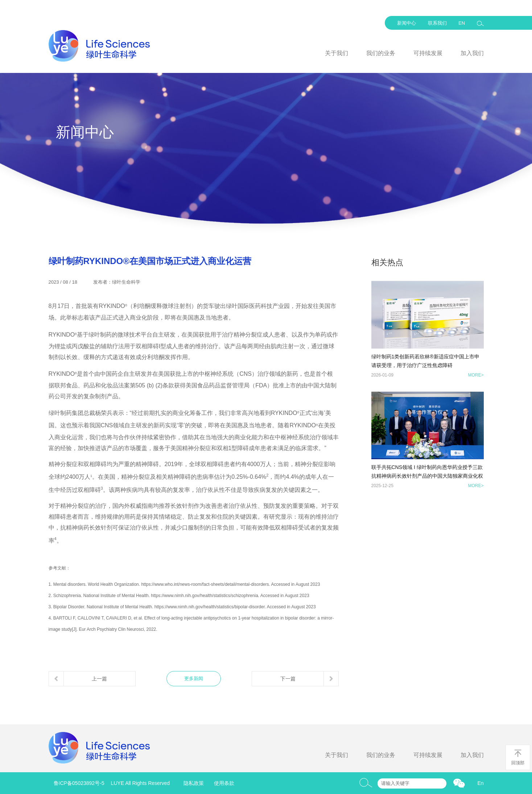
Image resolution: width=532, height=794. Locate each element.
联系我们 (437, 23)
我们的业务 (381, 53)
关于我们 (337, 53)
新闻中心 (407, 23)
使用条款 (224, 783)
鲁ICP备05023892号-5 (79, 783)
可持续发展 (428, 53)
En (480, 783)
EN (462, 23)
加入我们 (472, 53)
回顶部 (518, 757)
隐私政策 (194, 783)
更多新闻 (194, 678)
